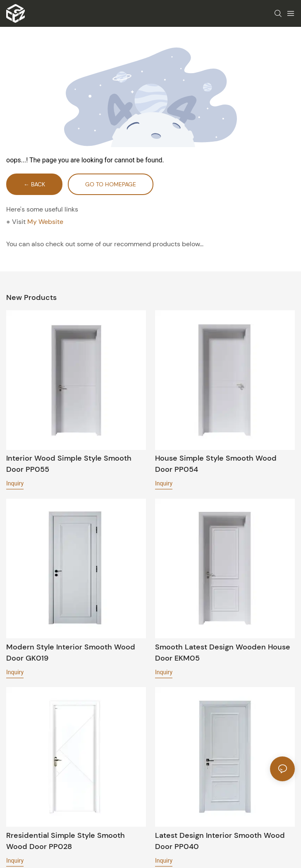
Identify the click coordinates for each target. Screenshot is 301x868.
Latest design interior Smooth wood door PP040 (220, 841)
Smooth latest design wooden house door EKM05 (223, 653)
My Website (45, 222)
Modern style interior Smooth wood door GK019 (71, 653)
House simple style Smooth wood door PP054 (216, 464)
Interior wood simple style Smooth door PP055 (69, 464)
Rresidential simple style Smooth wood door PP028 (66, 841)
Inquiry (15, 483)
